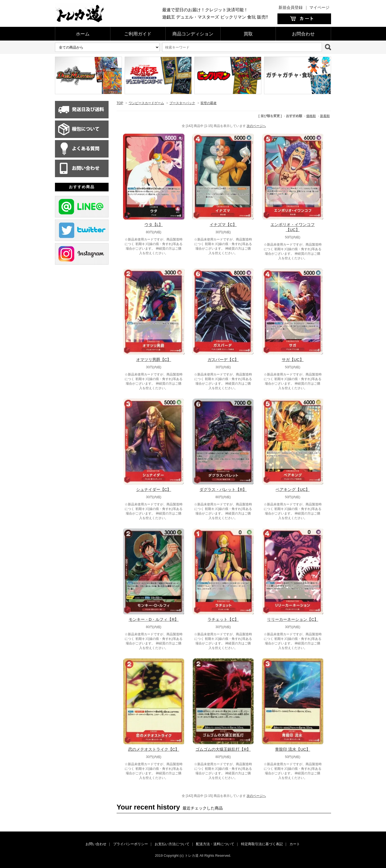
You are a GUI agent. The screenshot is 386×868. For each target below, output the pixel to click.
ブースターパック (182, 103)
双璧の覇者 (209, 103)
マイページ (319, 7)
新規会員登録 (291, 7)
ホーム (83, 34)
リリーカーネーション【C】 (293, 619)
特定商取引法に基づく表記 (262, 844)
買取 (248, 34)
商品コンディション (193, 34)
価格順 (311, 116)
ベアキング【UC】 (293, 489)
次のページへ (256, 126)
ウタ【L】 (154, 225)
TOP (120, 103)
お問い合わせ (96, 844)
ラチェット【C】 (223, 619)
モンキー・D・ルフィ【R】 (154, 619)
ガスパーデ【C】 (223, 360)
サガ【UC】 (293, 360)
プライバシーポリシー (131, 844)
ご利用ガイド (138, 34)
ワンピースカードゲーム (146, 103)
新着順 (325, 116)
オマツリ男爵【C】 (154, 360)
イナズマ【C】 (223, 225)
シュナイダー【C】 (154, 489)
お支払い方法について (172, 844)
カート (295, 844)
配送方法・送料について (215, 844)
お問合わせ (303, 34)
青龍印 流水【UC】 (293, 749)
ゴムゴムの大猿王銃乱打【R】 (223, 749)
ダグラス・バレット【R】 (223, 489)
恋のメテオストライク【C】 (154, 749)
